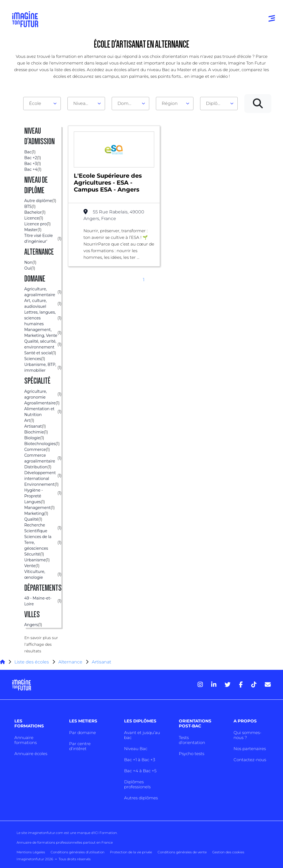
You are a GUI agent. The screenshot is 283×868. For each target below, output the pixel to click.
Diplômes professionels (137, 784)
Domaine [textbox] (128, 103)
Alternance (70, 662)
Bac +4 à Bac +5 (140, 771)
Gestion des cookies (228, 852)
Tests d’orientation (192, 740)
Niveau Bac (136, 749)
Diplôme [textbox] (215, 103)
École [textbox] (35, 103)
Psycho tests (192, 754)
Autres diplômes (141, 798)
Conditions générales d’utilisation (78, 852)
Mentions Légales (31, 852)
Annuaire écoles (31, 754)
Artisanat (101, 662)
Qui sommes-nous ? (247, 735)
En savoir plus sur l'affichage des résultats (41, 644)
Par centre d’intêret (80, 746)
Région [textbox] (170, 103)
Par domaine (82, 733)
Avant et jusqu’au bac (142, 735)
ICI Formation (105, 833)
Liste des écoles (32, 662)
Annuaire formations (26, 740)
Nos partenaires (250, 749)
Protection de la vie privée (131, 852)
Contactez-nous (250, 760)
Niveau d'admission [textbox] (84, 103)
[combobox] (42, 104)
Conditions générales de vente (182, 852)
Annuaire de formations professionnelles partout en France (65, 842)
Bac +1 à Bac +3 (140, 760)
